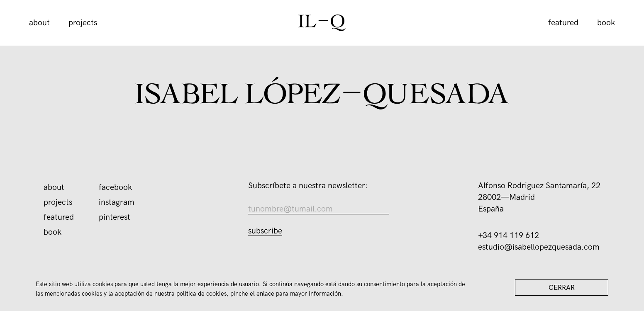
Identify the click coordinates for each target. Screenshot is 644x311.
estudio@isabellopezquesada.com (539, 247)
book (606, 23)
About (39, 23)
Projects (83, 23)
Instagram (117, 202)
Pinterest (115, 217)
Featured (563, 23)
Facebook (115, 187)
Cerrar (562, 288)
